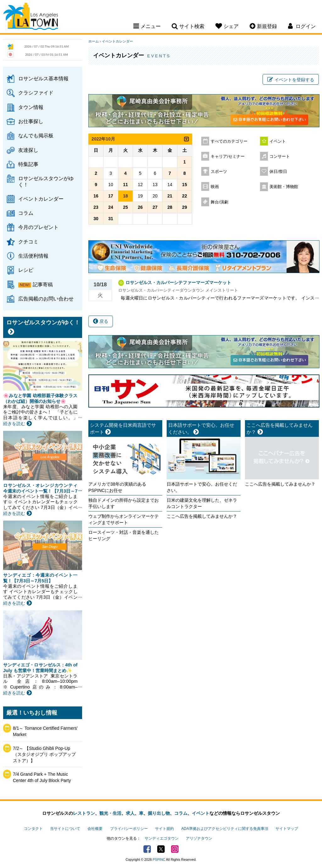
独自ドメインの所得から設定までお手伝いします (124, 503)
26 (140, 207)
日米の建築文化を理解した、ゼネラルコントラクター (202, 503)
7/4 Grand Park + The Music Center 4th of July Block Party (42, 777)
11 (125, 185)
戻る (101, 321)
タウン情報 (31, 107)
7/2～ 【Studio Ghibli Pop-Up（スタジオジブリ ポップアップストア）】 (44, 754)
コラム (26, 213)
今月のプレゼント (38, 227)
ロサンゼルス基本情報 (43, 78)
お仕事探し (31, 121)
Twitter (161, 849)
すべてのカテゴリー (229, 141)
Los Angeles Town (31, 17)
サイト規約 (164, 829)
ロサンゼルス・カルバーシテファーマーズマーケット (178, 283)
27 (155, 207)
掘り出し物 (159, 813)
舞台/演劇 (219, 202)
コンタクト (33, 829)
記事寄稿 (43, 284)
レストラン (84, 813)
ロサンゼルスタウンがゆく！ (46, 181)
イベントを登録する (291, 80)
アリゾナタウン (199, 838)
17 (111, 196)
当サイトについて (65, 829)
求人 (130, 813)
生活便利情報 (33, 256)
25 (125, 207)
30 (96, 219)
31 (111, 219)
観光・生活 (110, 813)
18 (125, 196)
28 (170, 207)
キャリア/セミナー (228, 157)
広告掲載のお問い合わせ (46, 299)
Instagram (175, 849)
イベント (278, 141)
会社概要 (95, 829)
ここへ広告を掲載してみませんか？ (202, 516)
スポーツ (219, 172)
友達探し (28, 150)
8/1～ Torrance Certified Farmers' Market (45, 731)
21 (170, 196)
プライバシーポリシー (129, 829)
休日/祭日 (278, 172)
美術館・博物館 (284, 187)
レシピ (26, 270)
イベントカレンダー (41, 199)
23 (96, 207)
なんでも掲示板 (36, 135)
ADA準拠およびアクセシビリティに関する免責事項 (225, 829)
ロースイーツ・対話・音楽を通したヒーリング (124, 535)
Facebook (147, 849)
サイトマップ (287, 829)
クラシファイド (36, 93)
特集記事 (28, 164)
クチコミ (28, 242)
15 (185, 185)
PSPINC (159, 859)
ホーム (94, 41)
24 (111, 207)
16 (96, 196)
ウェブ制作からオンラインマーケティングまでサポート (124, 519)
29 (185, 207)
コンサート (280, 157)
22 (185, 196)
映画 (215, 187)
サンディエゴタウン (162, 838)
